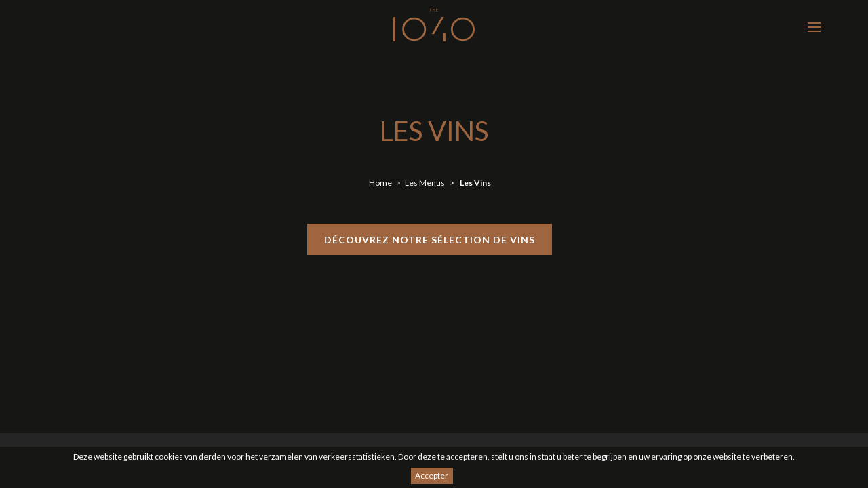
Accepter (432, 475)
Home (380, 183)
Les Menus (425, 183)
